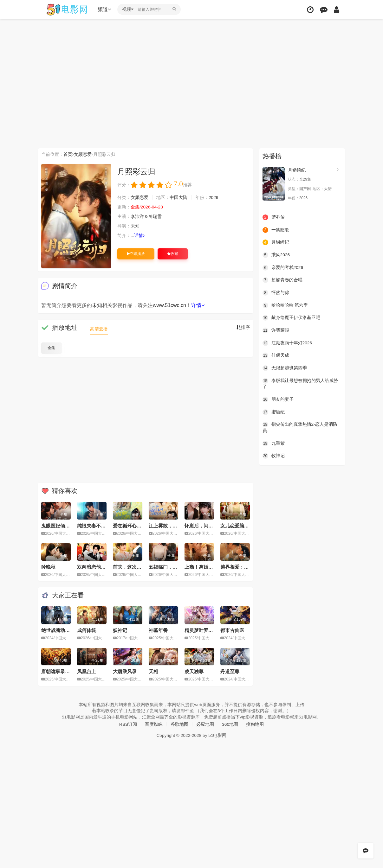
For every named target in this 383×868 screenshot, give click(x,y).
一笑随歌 (276, 230)
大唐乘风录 (125, 671)
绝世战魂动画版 (58, 630)
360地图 (230, 724)
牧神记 (274, 456)
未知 (97, 305)
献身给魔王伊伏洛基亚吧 (291, 318)
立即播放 (136, 254)
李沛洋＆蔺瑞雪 (146, 217)
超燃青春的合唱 (282, 280)
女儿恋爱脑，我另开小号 (247, 526)
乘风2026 (276, 255)
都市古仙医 (232, 630)
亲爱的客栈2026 (283, 267)
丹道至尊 (230, 671)
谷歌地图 (179, 724)
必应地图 (205, 724)
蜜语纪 (274, 412)
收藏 (173, 254)
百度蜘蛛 (154, 724)
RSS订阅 (128, 724)
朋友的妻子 (278, 399)
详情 (140, 236)
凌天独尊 (194, 671)
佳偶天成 (276, 355)
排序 (243, 328)
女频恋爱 (83, 154)
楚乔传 (274, 217)
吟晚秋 (48, 567)
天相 (153, 671)
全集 (51, 348)
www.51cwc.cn (169, 305)
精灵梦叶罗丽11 (201, 630)
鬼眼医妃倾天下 (58, 526)
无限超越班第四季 (285, 368)
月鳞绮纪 (297, 170)
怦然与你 (276, 292)
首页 (68, 154)
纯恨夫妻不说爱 (94, 526)
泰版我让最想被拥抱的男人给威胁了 (300, 383)
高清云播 (99, 329)
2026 (214, 198)
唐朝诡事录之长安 (60, 671)
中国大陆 (179, 198)
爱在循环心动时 (130, 526)
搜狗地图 (255, 724)
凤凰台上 (87, 671)
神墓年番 (158, 630)
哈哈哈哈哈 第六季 (285, 305)
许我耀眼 (276, 330)
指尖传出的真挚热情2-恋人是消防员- (300, 427)
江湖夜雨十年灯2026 (287, 343)
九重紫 (274, 443)
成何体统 (87, 630)
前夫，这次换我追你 (134, 567)
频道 (105, 9)
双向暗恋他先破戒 (96, 567)
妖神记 (120, 630)
